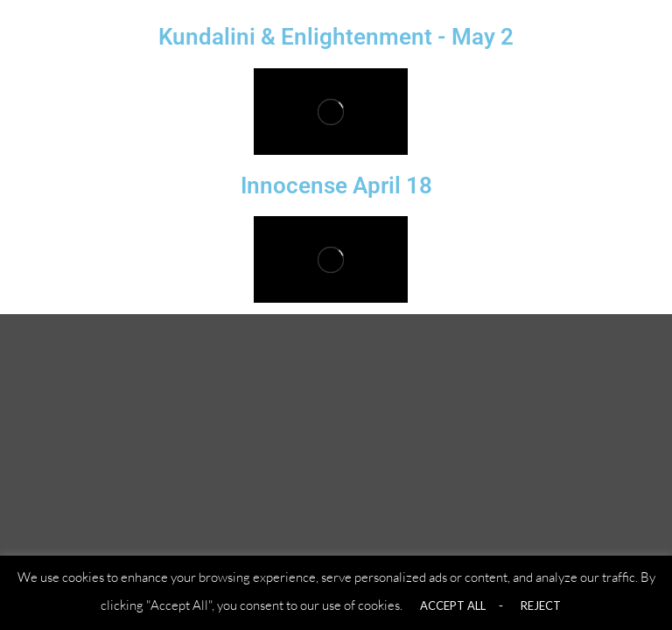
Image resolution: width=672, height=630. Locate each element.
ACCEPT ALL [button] (453, 605)
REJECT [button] (541, 605)
